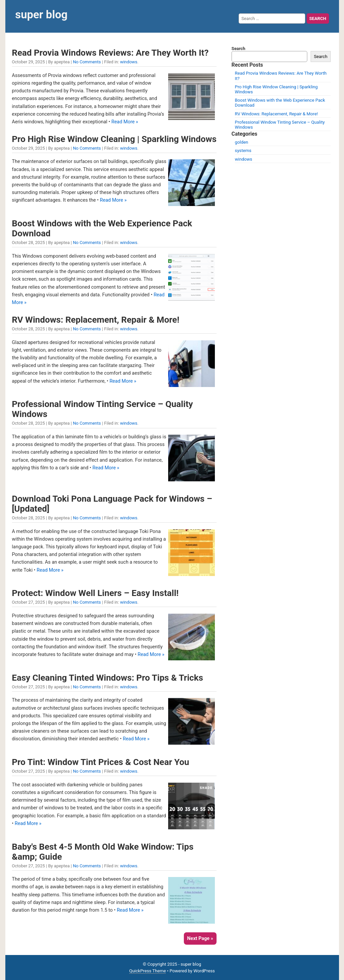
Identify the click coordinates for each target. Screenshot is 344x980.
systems (243, 150)
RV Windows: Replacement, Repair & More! (96, 320)
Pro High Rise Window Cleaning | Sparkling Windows (114, 139)
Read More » (125, 122)
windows (129, 62)
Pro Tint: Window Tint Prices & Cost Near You (101, 762)
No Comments (87, 62)
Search (238, 48)
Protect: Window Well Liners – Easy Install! (95, 593)
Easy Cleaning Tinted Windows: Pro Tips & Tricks (108, 678)
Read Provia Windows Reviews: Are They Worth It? (110, 53)
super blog (42, 14)
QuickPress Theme (147, 971)
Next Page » (200, 938)
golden (242, 142)
